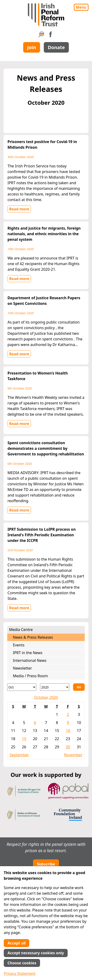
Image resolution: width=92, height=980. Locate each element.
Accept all (17, 943)
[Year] (55, 687)
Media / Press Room (30, 676)
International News (30, 660)
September (19, 755)
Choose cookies (22, 963)
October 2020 (46, 697)
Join (32, 47)
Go (79, 687)
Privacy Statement (20, 973)
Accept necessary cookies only (36, 953)
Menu (81, 7)
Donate (56, 47)
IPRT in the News (28, 653)
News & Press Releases (33, 637)
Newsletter (22, 668)
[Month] (22, 687)
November (73, 755)
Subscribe (46, 864)
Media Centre (21, 630)
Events (19, 645)
